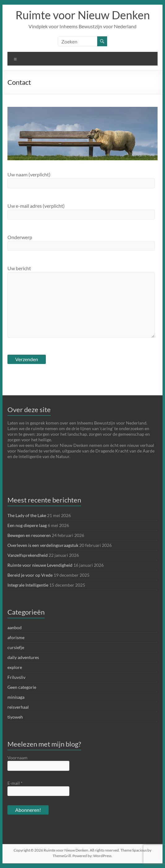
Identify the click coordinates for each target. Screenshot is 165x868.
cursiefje (16, 647)
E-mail (15, 783)
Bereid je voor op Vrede (30, 575)
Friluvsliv (16, 677)
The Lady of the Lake (27, 515)
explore (15, 667)
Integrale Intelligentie (28, 585)
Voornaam (17, 758)
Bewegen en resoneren (29, 535)
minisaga (16, 697)
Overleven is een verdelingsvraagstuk (43, 545)
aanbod (15, 627)
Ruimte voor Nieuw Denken (83, 15)
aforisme (16, 637)
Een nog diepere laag (27, 525)
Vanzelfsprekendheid (28, 555)
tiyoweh (15, 717)
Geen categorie (22, 687)
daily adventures (23, 657)
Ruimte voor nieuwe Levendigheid (40, 565)
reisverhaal (18, 707)
